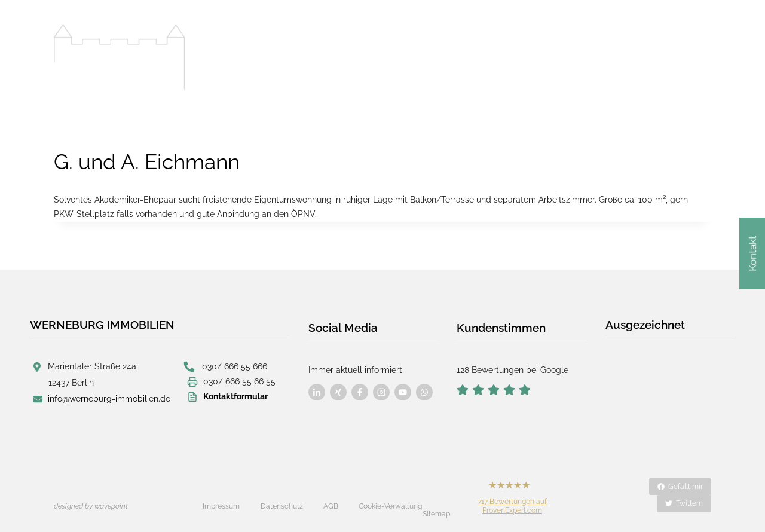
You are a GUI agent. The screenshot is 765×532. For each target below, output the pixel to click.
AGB (331, 499)
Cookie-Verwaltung (390, 499)
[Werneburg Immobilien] (120, 57)
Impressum (221, 499)
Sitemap (436, 499)
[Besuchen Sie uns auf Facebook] (317, 388)
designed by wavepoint (91, 499)
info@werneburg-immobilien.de (109, 399)
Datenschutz (282, 499)
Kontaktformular (235, 396)
